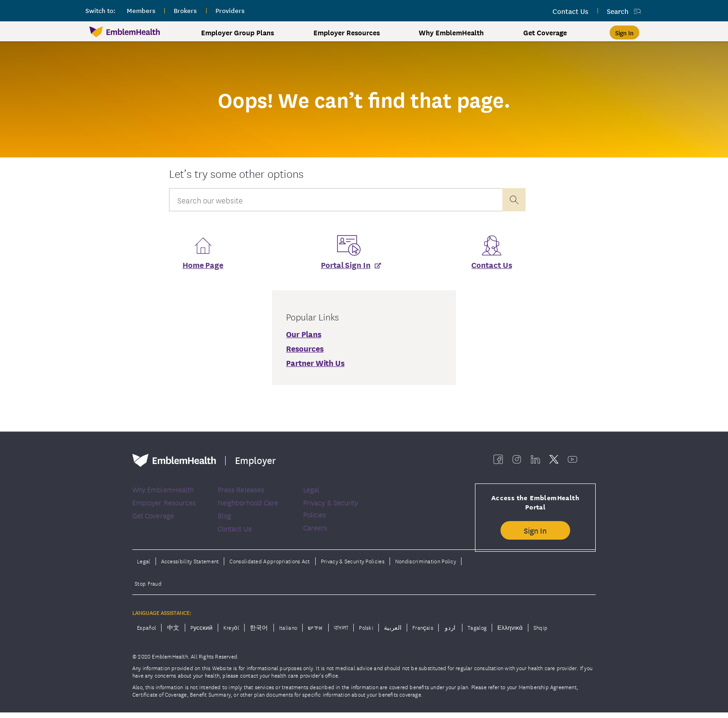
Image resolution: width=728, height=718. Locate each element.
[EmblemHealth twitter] (554, 462)
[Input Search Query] (336, 200)
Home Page (203, 267)
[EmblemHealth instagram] (517, 462)
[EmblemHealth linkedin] (535, 462)
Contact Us (491, 267)
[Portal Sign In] (347, 267)
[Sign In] (624, 33)
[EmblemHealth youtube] (572, 462)
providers (230, 10)
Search (618, 11)
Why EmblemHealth (451, 33)
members (141, 10)
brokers (185, 10)
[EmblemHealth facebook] (498, 462)
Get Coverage (545, 33)
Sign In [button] (535, 533)
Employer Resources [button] (347, 33)
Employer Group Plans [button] (237, 33)
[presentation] (514, 200)
